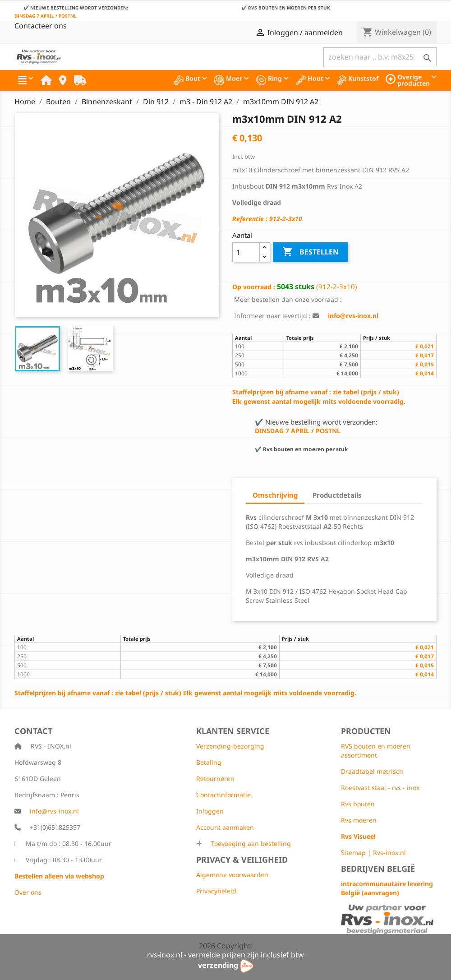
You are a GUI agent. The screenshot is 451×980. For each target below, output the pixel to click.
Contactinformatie (223, 795)
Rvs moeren (359, 820)
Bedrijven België (378, 869)
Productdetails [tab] (337, 495)
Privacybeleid (216, 891)
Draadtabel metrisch (372, 771)
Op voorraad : (254, 287)
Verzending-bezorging (230, 746)
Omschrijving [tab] (275, 495)
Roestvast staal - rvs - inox (380, 788)
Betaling (209, 762)
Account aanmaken (225, 827)
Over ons (28, 892)
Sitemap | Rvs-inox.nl (373, 853)
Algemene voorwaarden (232, 875)
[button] (26, 80)
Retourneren (215, 779)
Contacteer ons (41, 26)
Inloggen (210, 811)
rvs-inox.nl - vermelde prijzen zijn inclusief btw (225, 955)
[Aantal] (246, 252)
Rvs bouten (358, 804)
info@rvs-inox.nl (54, 811)
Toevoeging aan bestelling (250, 844)
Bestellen (311, 252)
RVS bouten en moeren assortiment (376, 751)
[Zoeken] (380, 57)
